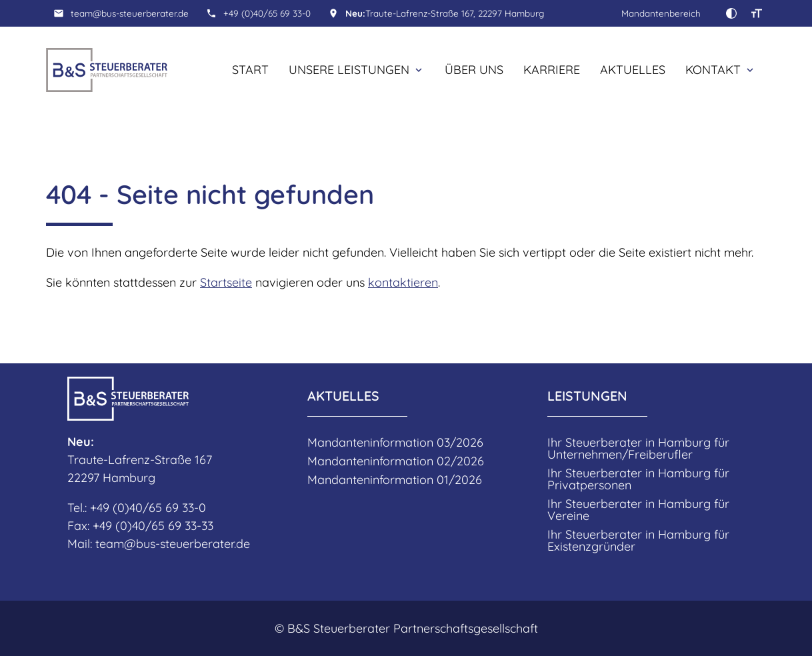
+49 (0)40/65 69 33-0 (267, 13)
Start (250, 70)
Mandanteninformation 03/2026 (395, 443)
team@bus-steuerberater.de (130, 13)
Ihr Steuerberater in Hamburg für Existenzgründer (638, 541)
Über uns (474, 70)
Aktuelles (633, 70)
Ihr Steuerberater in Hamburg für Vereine (638, 510)
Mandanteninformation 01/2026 (395, 480)
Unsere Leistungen (349, 70)
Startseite (226, 282)
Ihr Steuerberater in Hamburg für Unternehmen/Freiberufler (638, 449)
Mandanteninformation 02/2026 (396, 461)
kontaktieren (403, 282)
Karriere (552, 70)
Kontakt (713, 70)
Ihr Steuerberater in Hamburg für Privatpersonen (638, 479)
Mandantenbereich (661, 13)
